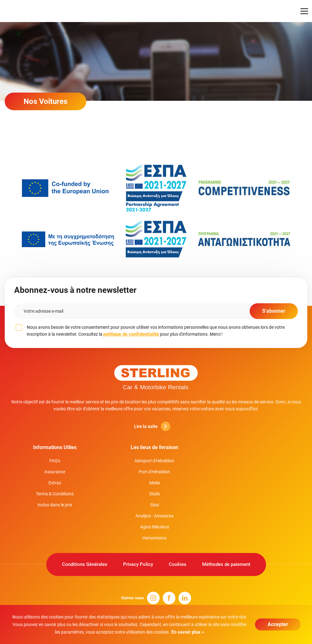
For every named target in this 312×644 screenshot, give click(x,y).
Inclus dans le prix (55, 505)
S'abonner (274, 311)
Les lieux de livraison (154, 447)
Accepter (278, 624)
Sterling (156, 377)
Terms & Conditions (55, 494)
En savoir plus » (187, 632)
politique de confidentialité (131, 334)
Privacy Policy (138, 564)
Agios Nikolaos (155, 527)
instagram (153, 598)
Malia (155, 483)
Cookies (178, 564)
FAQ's (55, 461)
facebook (169, 598)
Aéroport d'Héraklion (154, 461)
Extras (55, 483)
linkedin (185, 598)
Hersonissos (154, 538)
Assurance (55, 472)
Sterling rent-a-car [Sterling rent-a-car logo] (34, 11)
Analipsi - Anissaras (154, 516)
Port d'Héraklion (154, 472)
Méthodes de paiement (226, 564)
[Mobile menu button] (300, 11)
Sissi (155, 505)
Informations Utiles (55, 447)
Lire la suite (152, 426)
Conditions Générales (85, 564)
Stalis (155, 494)
